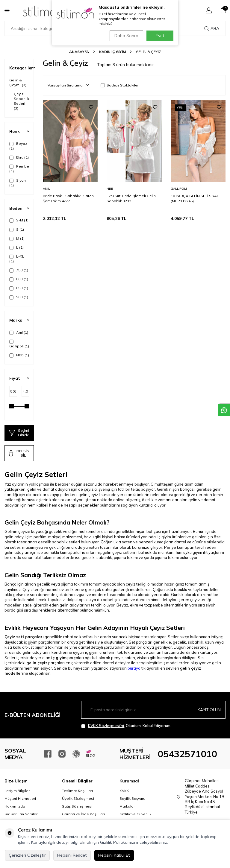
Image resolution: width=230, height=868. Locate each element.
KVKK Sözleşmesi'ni (106, 726)
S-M (19, 220)
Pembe (19, 169)
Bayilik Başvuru (132, 798)
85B (19, 288)
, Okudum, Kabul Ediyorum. (126, 726)
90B (19, 297)
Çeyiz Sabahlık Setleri (21, 101)
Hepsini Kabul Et (114, 855)
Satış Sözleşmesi (77, 806)
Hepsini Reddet (72, 855)
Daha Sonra (125, 36)
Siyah (18, 183)
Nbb (19, 355)
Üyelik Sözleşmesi (78, 798)
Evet (160, 36)
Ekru (19, 157)
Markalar (127, 806)
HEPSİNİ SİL (19, 453)
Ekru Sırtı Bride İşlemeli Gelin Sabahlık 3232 (131, 198)
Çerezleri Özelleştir (27, 855)
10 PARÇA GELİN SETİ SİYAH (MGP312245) (195, 198)
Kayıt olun (209, 709)
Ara (212, 28)
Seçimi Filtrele (19, 433)
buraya (134, 668)
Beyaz (18, 146)
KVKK (124, 791)
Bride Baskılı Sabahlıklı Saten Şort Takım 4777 (68, 198)
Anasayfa (79, 52)
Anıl (19, 332)
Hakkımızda (15, 806)
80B (19, 279)
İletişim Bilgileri (18, 791)
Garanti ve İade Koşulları (83, 814)
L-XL (17, 259)
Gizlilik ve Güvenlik (135, 814)
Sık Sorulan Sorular (21, 814)
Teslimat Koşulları (77, 791)
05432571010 (187, 754)
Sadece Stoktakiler (119, 85)
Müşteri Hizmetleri (20, 798)
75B (19, 270)
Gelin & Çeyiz (18, 82)
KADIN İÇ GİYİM (112, 52)
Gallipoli (19, 344)
